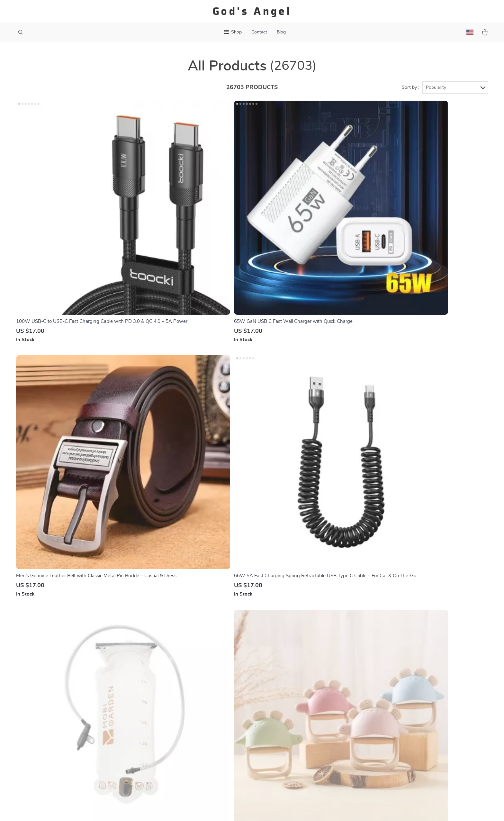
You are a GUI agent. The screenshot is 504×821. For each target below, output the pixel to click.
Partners (163, 740)
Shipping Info (240, 666)
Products (306, 666)
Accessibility (302, 808)
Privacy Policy (311, 698)
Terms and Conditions (320, 708)
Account (305, 687)
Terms (267, 808)
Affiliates (163, 719)
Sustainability (168, 751)
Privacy (281, 808)
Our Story (164, 655)
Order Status (239, 708)
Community (166, 772)
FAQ (230, 676)
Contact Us (237, 655)
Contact (259, 32)
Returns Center (242, 687)
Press (160, 698)
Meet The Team (170, 676)
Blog (281, 32)
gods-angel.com (393, 655)
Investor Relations (174, 729)
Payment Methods (245, 698)
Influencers (166, 708)
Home (303, 655)
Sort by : (410, 87)
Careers (162, 687)
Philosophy (166, 761)
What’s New (310, 676)
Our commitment (394, 699)
